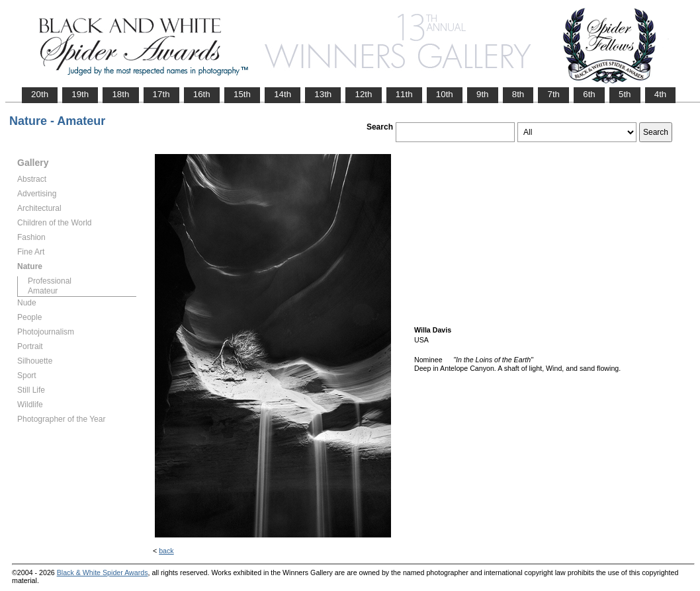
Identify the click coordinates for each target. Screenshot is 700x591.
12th (363, 94)
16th (202, 94)
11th (404, 94)
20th (40, 94)
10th (445, 94)
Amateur (43, 291)
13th (323, 94)
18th (120, 94)
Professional (50, 281)
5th (625, 94)
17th (161, 94)
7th (553, 94)
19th (80, 94)
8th (518, 94)
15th (242, 94)
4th (661, 94)
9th (483, 94)
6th (589, 94)
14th (283, 94)
